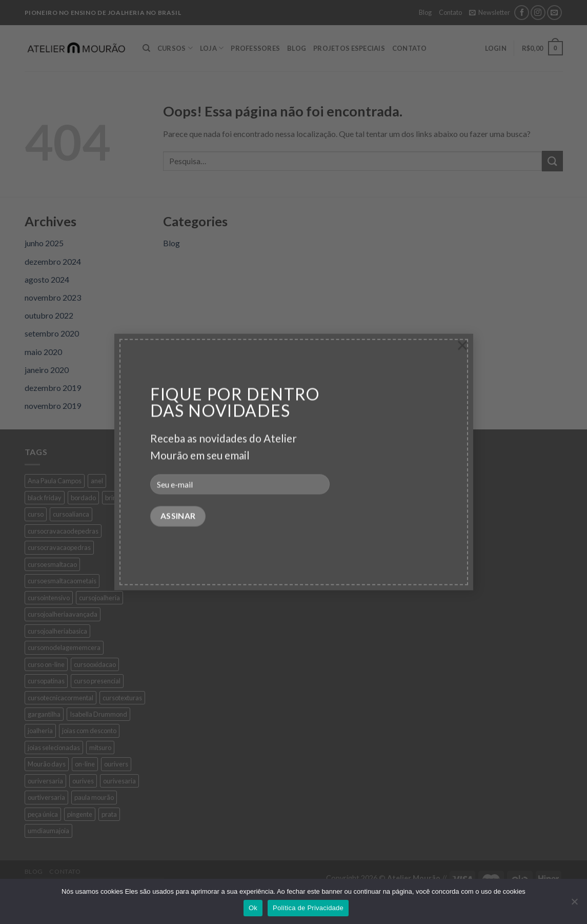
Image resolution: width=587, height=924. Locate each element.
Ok (253, 908)
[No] (574, 905)
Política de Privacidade (308, 908)
